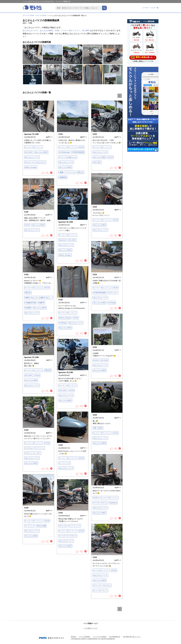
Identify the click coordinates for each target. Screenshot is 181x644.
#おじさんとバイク (32, 157)
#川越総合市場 (30, 303)
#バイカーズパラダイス (68, 536)
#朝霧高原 (63, 177)
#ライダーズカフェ (100, 503)
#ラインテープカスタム (102, 585)
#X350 (81, 147)
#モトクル (63, 526)
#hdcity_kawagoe (31, 167)
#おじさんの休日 (41, 152)
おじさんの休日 (46, 31)
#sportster (62, 240)
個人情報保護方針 (115, 637)
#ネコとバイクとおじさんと (35, 162)
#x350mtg (112, 303)
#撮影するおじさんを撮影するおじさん (39, 298)
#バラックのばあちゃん (68, 157)
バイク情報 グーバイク (90, 628)
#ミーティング (75, 526)
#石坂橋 (28, 308)
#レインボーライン (100, 590)
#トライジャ (40, 448)
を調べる (143, 57)
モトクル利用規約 (85, 637)
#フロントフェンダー (33, 453)
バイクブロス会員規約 (100, 637)
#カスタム (29, 448)
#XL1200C (29, 152)
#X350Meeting (64, 152)
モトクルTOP (41, 15)
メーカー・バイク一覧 (150, 8)
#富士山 (80, 172)
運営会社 (74, 637)
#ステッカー (113, 293)
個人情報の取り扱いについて (132, 637)
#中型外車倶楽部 (78, 152)
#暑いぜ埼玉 (98, 428)
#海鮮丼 (41, 303)
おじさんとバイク (30, 31)
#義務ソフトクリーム (67, 172)
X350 (57, 31)
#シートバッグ (64, 463)
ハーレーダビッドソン (71, 31)
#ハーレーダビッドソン (34, 147)
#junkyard (113, 503)
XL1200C (86, 31)
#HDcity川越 (41, 526)
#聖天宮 (28, 293)
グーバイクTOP (28, 15)
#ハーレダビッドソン (101, 570)
